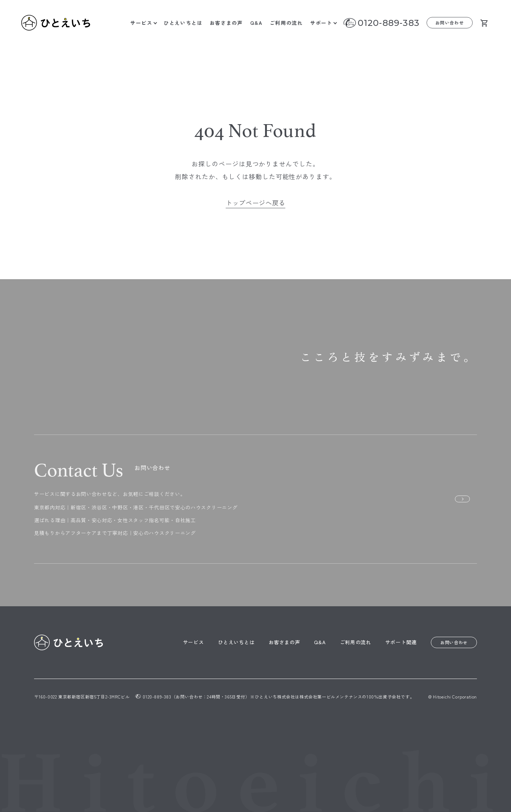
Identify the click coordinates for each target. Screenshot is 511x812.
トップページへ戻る (255, 203)
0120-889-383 (389, 23)
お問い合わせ (450, 23)
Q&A (256, 23)
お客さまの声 (226, 23)
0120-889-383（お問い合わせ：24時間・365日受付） (192, 697)
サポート (321, 23)
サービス (141, 23)
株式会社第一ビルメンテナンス (331, 697)
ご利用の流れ (286, 23)
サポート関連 (401, 642)
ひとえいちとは (183, 23)
